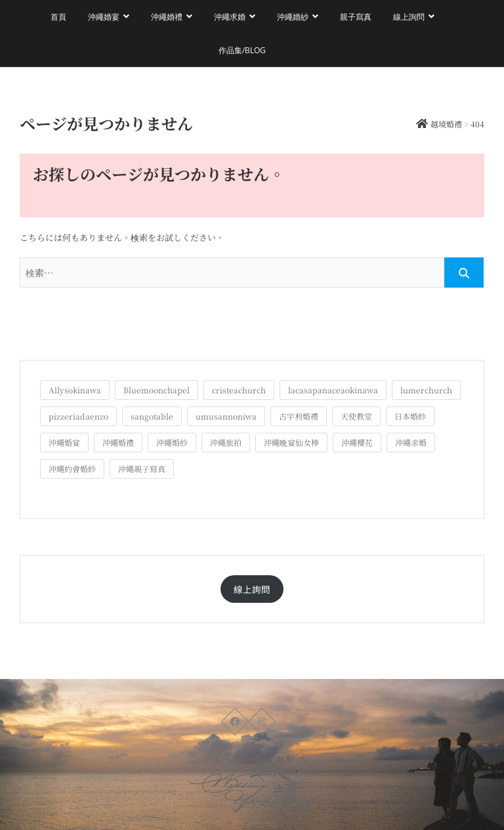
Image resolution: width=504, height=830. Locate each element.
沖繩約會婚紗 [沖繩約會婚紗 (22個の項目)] (72, 469)
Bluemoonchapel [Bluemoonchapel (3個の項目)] (157, 390)
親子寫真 (356, 17)
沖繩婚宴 (104, 17)
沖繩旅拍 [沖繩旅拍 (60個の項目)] (226, 442)
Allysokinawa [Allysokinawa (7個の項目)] (75, 390)
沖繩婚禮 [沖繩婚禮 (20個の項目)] (118, 442)
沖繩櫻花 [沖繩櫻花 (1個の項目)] (357, 442)
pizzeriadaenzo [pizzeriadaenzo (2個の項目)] (78, 416)
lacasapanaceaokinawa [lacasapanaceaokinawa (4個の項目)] (333, 390)
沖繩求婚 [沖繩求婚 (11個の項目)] (411, 442)
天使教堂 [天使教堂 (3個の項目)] (356, 416)
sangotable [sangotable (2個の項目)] (152, 416)
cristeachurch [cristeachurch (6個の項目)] (239, 390)
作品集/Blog (242, 50)
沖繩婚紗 (293, 17)
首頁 (58, 17)
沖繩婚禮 (167, 17)
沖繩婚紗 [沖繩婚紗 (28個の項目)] (172, 442)
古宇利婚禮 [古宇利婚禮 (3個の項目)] (299, 416)
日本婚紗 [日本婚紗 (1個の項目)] (410, 416)
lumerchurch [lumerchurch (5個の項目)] (426, 390)
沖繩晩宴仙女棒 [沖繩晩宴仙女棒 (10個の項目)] (291, 442)
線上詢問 (409, 17)
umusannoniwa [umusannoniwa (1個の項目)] (226, 416)
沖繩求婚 (230, 17)
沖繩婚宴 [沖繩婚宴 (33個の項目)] (64, 442)
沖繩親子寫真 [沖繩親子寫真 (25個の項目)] (142, 469)
